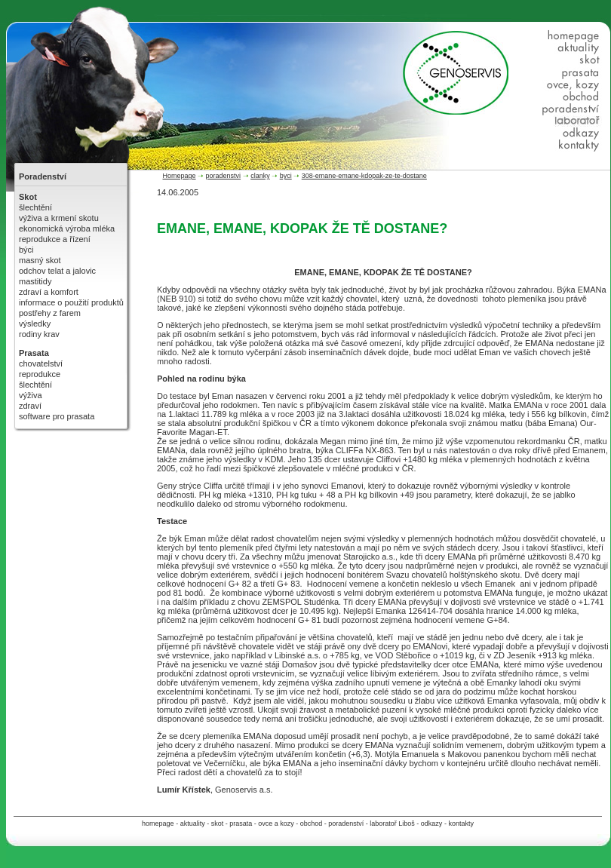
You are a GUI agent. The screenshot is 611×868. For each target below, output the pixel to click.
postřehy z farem (50, 313)
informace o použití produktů (71, 302)
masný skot (40, 260)
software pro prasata (57, 416)
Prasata (34, 353)
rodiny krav (39, 334)
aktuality (193, 824)
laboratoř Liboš (392, 824)
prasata (241, 824)
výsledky (35, 324)
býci (26, 250)
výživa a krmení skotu (59, 218)
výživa (31, 395)
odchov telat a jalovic (57, 271)
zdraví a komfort (49, 292)
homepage (158, 824)
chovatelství (41, 363)
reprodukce (40, 374)
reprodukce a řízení (55, 239)
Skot (28, 197)
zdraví (30, 406)
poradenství (346, 824)
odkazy (432, 824)
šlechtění (35, 207)
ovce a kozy (276, 824)
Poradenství (43, 176)
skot (218, 824)
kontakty (461, 824)
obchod (312, 824)
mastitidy (35, 281)
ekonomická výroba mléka (67, 229)
